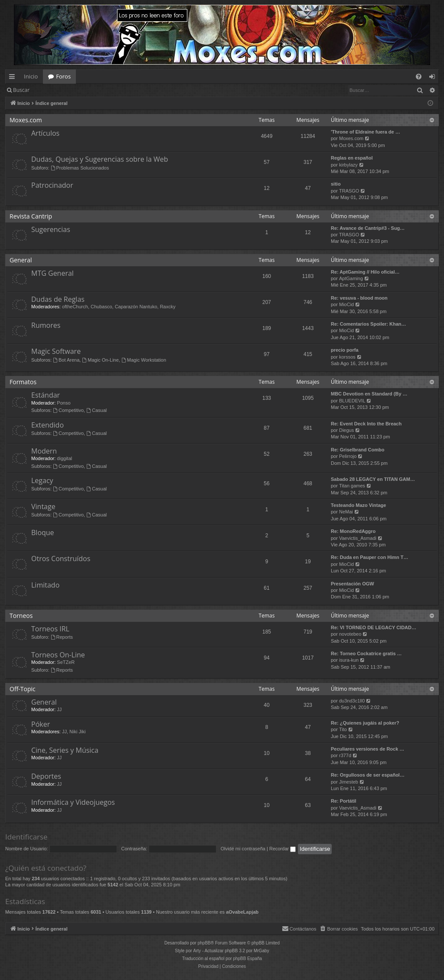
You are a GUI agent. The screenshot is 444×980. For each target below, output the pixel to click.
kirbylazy (348, 165)
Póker (41, 724)
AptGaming (351, 278)
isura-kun (349, 660)
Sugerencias (51, 229)
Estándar (46, 395)
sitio (336, 184)
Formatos (23, 382)
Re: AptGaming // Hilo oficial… (365, 272)
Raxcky (168, 307)
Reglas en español (352, 158)
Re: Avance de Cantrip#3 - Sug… (368, 228)
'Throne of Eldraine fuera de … (366, 132)
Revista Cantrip (31, 216)
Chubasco (101, 307)
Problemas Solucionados (80, 168)
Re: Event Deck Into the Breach (366, 424)
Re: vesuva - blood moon (359, 298)
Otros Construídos (61, 559)
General (21, 260)
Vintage (43, 506)
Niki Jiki (77, 732)
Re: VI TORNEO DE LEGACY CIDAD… (374, 627)
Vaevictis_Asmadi (358, 538)
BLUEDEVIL (352, 401)
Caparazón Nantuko (136, 307)
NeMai (346, 512)
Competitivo (68, 410)
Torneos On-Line (58, 655)
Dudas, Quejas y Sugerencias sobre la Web (100, 159)
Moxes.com (26, 120)
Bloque (43, 532)
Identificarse (57, 90)
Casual (96, 410)
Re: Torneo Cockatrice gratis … (366, 653)
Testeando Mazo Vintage (358, 505)
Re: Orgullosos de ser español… (368, 775)
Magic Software (56, 351)
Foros (63, 76)
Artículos (45, 133)
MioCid (346, 304)
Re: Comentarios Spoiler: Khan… (369, 324)
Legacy (42, 480)
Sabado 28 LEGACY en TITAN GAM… (373, 479)
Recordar (282, 849)
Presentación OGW (353, 584)
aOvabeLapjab (242, 912)
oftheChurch (75, 307)
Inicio (31, 76)
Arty (197, 951)
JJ (59, 709)
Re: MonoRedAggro (353, 531)
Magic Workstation (144, 360)
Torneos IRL (50, 629)
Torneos (21, 616)
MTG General (52, 273)
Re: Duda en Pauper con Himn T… (369, 557)
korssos (347, 357)
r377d (345, 755)
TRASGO (349, 191)
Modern (44, 451)
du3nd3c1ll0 (352, 701)
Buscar (21, 90)
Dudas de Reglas (58, 299)
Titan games (352, 486)
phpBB (204, 943)
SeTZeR (66, 662)
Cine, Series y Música (65, 750)
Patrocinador (52, 185)
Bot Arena (66, 360)
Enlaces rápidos (14, 78)
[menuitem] (419, 77)
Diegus (346, 430)
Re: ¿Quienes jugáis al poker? (365, 723)
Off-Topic (23, 689)
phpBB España (247, 959)
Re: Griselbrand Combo (357, 450)
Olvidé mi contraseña (243, 849)
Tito (343, 729)
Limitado (45, 585)
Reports (62, 637)
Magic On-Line (100, 360)
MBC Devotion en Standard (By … (369, 394)
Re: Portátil (344, 801)
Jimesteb (349, 782)
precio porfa (345, 350)
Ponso (64, 403)
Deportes (46, 776)
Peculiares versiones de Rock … (367, 749)
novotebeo (350, 634)
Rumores (46, 325)
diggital (64, 458)
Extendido (47, 425)
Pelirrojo (348, 456)
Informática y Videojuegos (73, 802)
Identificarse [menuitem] (434, 78)
